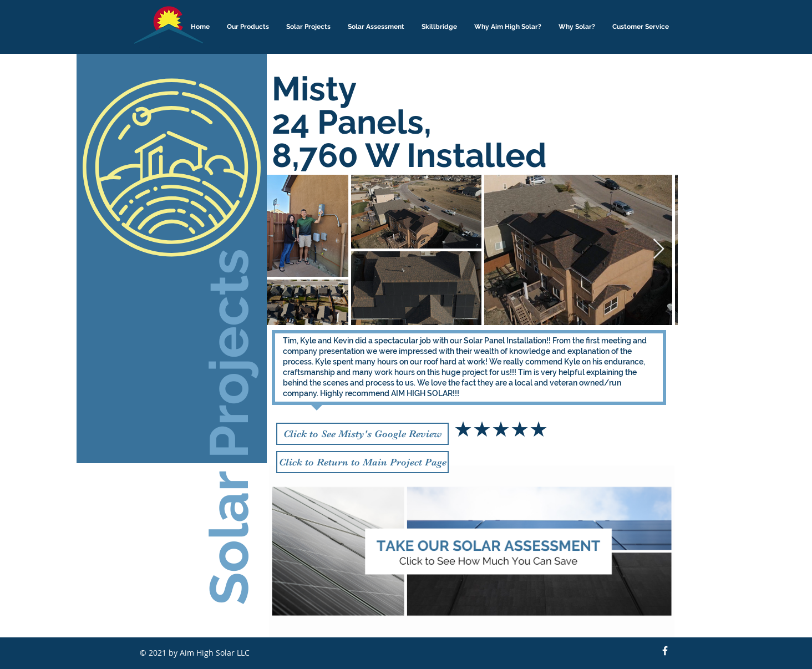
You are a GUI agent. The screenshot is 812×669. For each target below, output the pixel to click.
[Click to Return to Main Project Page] (362, 462)
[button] (248, 27)
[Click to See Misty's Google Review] (362, 434)
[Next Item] (659, 249)
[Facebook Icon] (665, 651)
